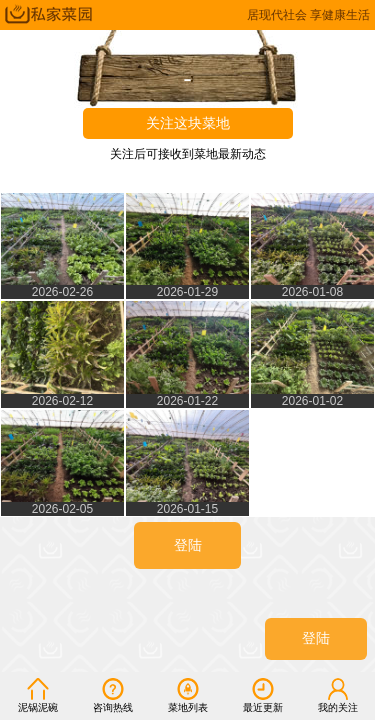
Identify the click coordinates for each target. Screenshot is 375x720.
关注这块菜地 (188, 123)
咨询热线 (113, 695)
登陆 (316, 638)
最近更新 (263, 695)
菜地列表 (188, 695)
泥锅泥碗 (38, 695)
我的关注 (338, 695)
